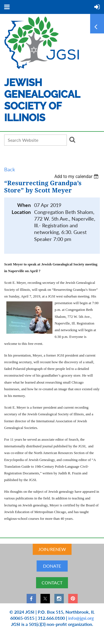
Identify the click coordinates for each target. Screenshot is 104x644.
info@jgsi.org (81, 618)
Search (72, 140)
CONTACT (52, 583)
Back (10, 169)
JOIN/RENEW (52, 549)
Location (21, 212)
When (24, 205)
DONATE (52, 566)
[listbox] (77, 176)
